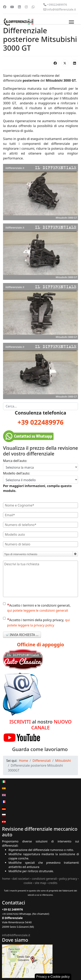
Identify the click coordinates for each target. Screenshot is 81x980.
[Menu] (71, 22)
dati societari (21, 879)
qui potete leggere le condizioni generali (38, 610)
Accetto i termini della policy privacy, (36, 622)
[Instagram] (26, 7)
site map (40, 883)
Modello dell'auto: (17, 473)
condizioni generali (44, 879)
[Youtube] (12, 7)
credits (53, 883)
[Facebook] (5, 7)
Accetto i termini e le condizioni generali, (37, 608)
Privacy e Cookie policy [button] (53, 977)
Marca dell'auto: (15, 461)
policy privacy (68, 879)
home (6, 879)
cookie (28, 883)
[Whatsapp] (33, 7)
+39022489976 (57, 5)
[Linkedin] (19, 7)
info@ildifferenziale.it (62, 9)
